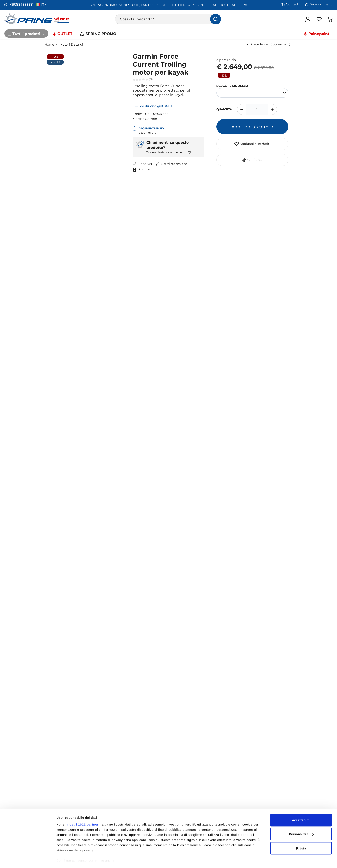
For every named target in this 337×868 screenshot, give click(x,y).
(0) (143, 79)
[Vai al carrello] (330, 19)
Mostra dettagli (68, 860)
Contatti (290, 4)
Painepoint (316, 34)
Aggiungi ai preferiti (252, 144)
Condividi (143, 164)
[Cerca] (216, 19)
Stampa (141, 169)
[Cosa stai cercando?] (168, 19)
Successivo (279, 44)
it (44, 5)
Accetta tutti (301, 808)
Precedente (259, 44)
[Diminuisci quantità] (242, 109)
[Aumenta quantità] (272, 109)
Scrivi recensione (171, 164)
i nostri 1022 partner (82, 812)
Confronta (252, 160)
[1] (257, 109)
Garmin (151, 119)
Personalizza (301, 822)
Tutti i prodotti (26, 34)
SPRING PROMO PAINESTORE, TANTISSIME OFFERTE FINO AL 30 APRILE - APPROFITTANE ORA (168, 5)
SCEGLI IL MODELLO (232, 86)
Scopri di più (147, 133)
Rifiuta (301, 836)
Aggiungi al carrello (252, 127)
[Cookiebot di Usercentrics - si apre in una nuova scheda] (28, 860)
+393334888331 (19, 5)
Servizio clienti (319, 4)
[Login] (308, 19)
